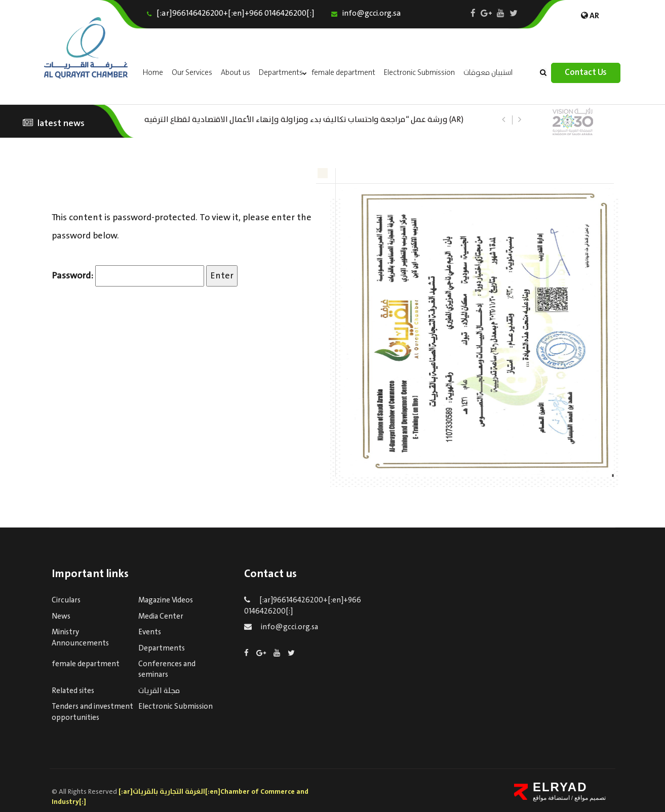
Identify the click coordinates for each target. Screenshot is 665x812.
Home (153, 73)
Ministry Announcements (80, 638)
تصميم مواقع (590, 798)
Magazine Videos (166, 600)
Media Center (161, 617)
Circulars (66, 600)
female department (343, 73)
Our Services (192, 73)
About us (236, 73)
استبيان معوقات (488, 73)
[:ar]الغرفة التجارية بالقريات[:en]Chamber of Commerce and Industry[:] (180, 797)
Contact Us (586, 73)
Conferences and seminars (167, 669)
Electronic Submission (419, 73)
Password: (128, 276)
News (61, 617)
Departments (281, 73)
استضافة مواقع (551, 798)
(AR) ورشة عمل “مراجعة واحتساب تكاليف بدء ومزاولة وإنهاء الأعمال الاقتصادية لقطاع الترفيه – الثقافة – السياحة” (304, 119)
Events (150, 632)
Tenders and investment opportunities (92, 712)
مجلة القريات (159, 691)
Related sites (73, 691)
